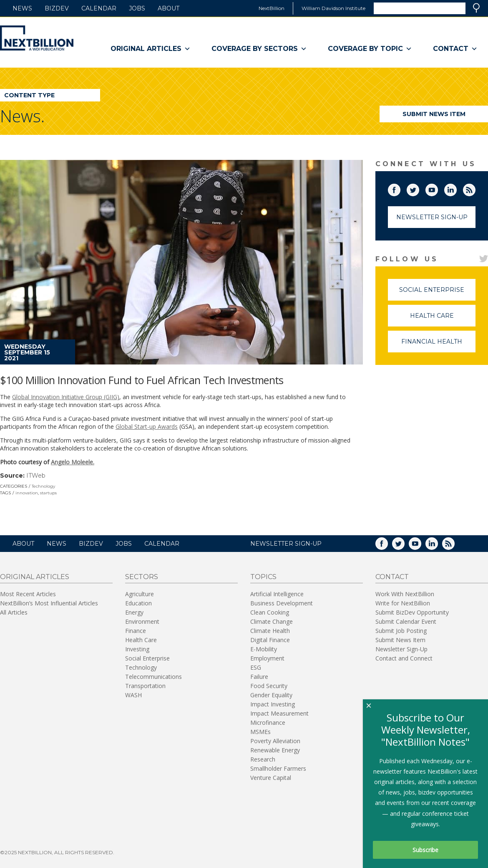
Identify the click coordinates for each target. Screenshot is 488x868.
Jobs (137, 8)
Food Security (269, 686)
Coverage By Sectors (259, 49)
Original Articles (151, 49)
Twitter (419, 188)
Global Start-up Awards (147, 426)
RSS (475, 188)
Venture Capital (271, 778)
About (169, 8)
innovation (27, 493)
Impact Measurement (279, 713)
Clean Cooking (270, 612)
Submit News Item (434, 114)
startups (48, 493)
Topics (263, 577)
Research (263, 759)
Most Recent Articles (28, 594)
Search (476, 8)
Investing (137, 649)
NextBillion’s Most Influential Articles (49, 603)
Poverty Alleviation (275, 741)
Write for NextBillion (403, 603)
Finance (136, 631)
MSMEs (260, 732)
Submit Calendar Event (406, 621)
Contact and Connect (404, 658)
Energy (134, 612)
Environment (142, 621)
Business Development (282, 603)
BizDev (57, 8)
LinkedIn (456, 188)
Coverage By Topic (370, 49)
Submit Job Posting (401, 631)
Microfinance (268, 722)
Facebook (400, 188)
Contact (455, 49)
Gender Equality (271, 695)
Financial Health (438, 345)
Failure (259, 677)
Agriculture (140, 594)
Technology (43, 486)
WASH (133, 695)
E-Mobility (264, 649)
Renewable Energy (275, 750)
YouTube (438, 188)
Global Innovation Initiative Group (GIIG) (66, 397)
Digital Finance (270, 640)
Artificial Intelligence (277, 594)
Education (138, 603)
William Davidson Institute (333, 8)
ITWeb (36, 476)
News (22, 8)
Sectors (142, 577)
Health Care (443, 319)
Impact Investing (273, 704)
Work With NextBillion (405, 594)
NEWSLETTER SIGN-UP (286, 544)
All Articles (14, 612)
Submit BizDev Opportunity (412, 612)
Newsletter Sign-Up (432, 217)
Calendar (99, 8)
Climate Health (270, 631)
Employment (267, 658)
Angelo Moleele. (73, 462)
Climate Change (272, 621)
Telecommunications (153, 677)
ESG (256, 667)
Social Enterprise (437, 293)
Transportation (145, 686)
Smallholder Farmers (278, 768)
